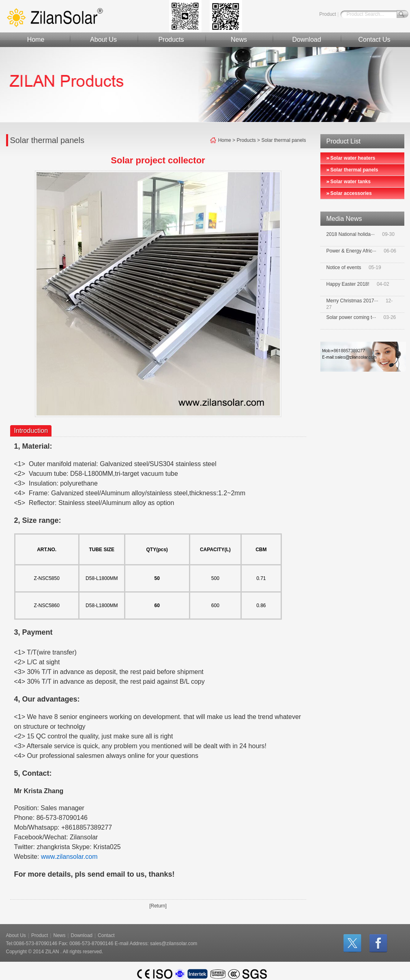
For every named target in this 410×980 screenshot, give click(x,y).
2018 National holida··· (351, 234)
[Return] (158, 906)
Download (306, 40)
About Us (103, 40)
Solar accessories (351, 193)
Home (36, 40)
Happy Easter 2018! (348, 284)
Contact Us (374, 40)
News (239, 40)
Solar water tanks (351, 182)
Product (327, 14)
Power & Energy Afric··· (351, 251)
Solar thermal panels (354, 170)
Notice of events (344, 267)
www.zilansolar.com (69, 857)
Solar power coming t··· (351, 317)
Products (171, 40)
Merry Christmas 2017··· (352, 301)
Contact (106, 935)
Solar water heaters (353, 158)
